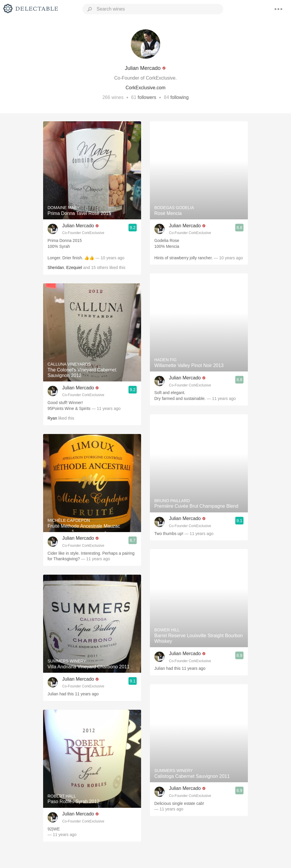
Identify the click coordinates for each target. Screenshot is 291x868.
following (180, 97)
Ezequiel (74, 268)
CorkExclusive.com (145, 88)
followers (147, 97)
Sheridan (56, 268)
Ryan (52, 418)
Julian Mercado (78, 226)
